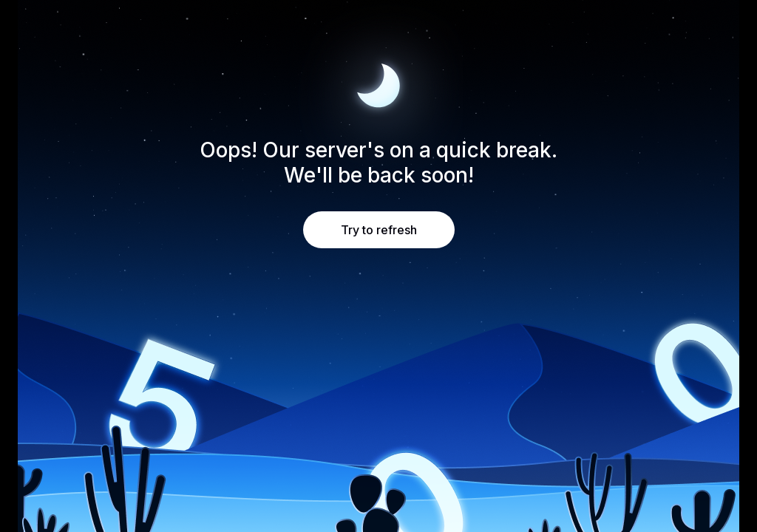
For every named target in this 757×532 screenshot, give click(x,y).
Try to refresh (379, 230)
